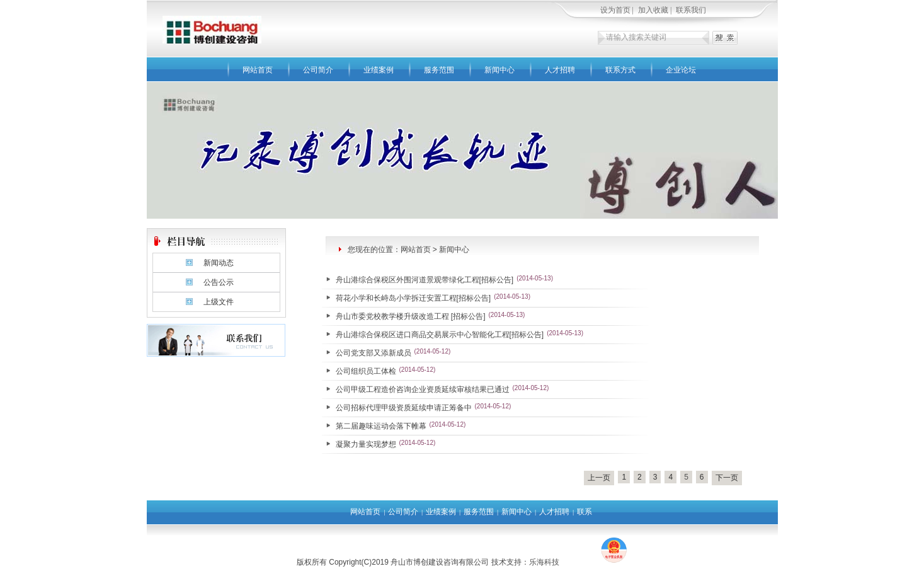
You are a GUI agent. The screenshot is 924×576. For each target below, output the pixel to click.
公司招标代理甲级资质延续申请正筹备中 (404, 408)
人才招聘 (560, 70)
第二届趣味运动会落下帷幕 (381, 426)
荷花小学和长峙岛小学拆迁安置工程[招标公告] (414, 298)
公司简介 (318, 70)
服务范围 (439, 70)
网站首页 (258, 70)
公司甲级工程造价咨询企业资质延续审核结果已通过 (423, 389)
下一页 (727, 478)
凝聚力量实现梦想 (366, 444)
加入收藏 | (656, 10)
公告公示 (219, 282)
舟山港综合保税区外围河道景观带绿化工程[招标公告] (425, 280)
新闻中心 (499, 70)
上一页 (599, 478)
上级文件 (219, 302)
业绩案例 (379, 70)
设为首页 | (618, 10)
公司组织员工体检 (366, 371)
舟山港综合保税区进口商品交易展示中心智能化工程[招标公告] (440, 335)
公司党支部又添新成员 (374, 353)
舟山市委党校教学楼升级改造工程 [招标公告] (411, 316)
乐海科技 (544, 562)
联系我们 (691, 10)
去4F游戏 (579, 562)
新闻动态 (219, 263)
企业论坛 (681, 70)
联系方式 (620, 70)
